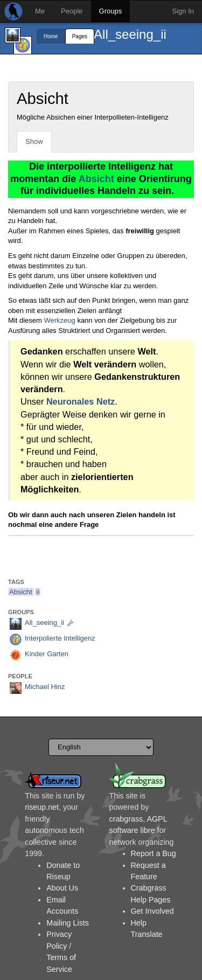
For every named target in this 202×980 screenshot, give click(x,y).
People (72, 11)
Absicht (96, 179)
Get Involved (152, 911)
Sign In (183, 11)
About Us (62, 888)
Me (40, 11)
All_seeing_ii (130, 34)
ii (38, 592)
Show (34, 141)
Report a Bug (154, 853)
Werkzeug (59, 320)
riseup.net (42, 807)
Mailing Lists (68, 923)
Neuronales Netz (81, 401)
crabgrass (126, 819)
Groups (111, 11)
